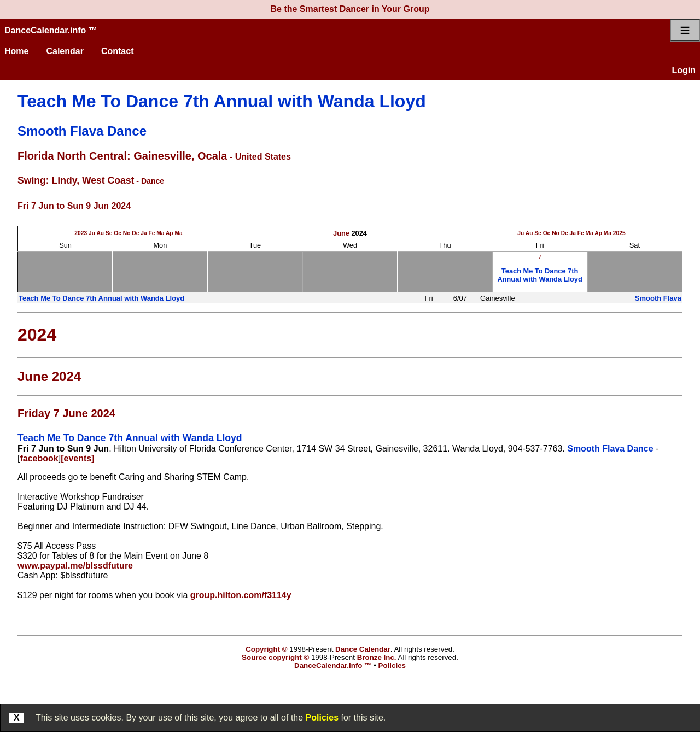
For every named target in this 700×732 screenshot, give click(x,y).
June (341, 233)
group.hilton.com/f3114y (241, 595)
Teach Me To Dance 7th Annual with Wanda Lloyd (222, 101)
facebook (39, 458)
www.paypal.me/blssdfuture (75, 566)
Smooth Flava (658, 298)
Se (109, 233)
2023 (81, 233)
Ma (160, 233)
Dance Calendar (363, 649)
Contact (118, 51)
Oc (118, 233)
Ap (170, 233)
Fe (151, 233)
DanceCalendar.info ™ (51, 30)
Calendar (65, 51)
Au (100, 233)
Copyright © (266, 649)
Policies (322, 718)
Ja (144, 233)
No (127, 233)
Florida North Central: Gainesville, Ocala (122, 156)
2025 (619, 233)
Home (16, 51)
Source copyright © (275, 657)
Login (684, 70)
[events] (77, 458)
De (135, 233)
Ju (92, 233)
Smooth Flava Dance (82, 131)
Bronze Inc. (377, 657)
